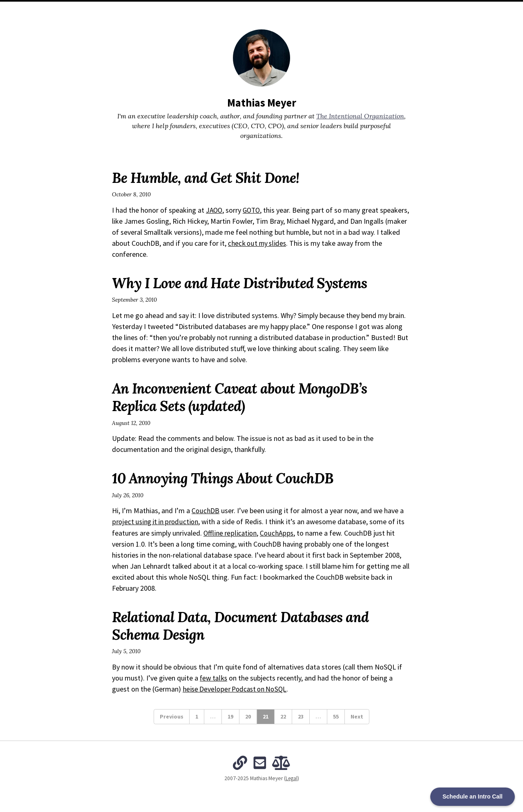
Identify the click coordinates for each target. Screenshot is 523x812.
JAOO (215, 210)
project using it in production (156, 522)
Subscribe (348, 8)
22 (283, 716)
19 (230, 716)
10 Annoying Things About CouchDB (227, 478)
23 (301, 716)
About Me (197, 8)
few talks (214, 677)
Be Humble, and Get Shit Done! (209, 178)
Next (357, 716)
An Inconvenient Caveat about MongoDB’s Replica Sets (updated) (245, 397)
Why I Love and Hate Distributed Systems (245, 283)
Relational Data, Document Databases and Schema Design (246, 625)
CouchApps (277, 533)
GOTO (253, 210)
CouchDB (206, 511)
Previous (172, 716)
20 (248, 716)
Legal (292, 778)
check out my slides (298, 243)
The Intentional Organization (287, 8)
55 (336, 716)
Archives (229, 8)
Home (169, 8)
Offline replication (230, 533)
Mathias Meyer (261, 103)
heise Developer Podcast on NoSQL (237, 689)
